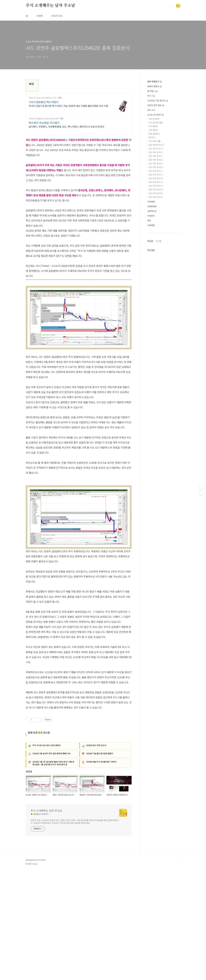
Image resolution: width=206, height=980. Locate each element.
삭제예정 (151, 225)
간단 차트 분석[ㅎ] (156, 197)
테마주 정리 (57, 16)
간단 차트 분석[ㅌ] (156, 189)
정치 (149, 220)
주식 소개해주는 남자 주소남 (50, 6)
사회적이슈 (152, 211)
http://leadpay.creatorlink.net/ (44, 118)
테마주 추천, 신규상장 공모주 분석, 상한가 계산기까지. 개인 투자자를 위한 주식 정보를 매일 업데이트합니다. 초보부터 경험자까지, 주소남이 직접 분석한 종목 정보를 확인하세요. (75, 931)
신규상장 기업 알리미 (158, 101)
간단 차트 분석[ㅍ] (156, 193)
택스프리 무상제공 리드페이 (44, 123)
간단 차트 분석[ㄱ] (156, 149)
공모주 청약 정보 (156, 105)
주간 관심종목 (154, 119)
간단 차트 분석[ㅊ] (156, 182)
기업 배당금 (153, 130)
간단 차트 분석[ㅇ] (156, 175)
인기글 (159, 241)
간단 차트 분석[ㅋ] (156, 186)
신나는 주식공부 (155, 115)
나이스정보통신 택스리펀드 (44, 102)
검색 (171, 6)
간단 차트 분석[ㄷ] (156, 156)
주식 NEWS (154, 141)
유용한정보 (152, 206)
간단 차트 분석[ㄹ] (156, 160)
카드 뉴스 (151, 110)
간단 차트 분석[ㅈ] (156, 178)
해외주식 (152, 137)
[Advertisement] (79, 644)
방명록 (40, 16)
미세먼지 (151, 216)
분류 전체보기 (154, 81)
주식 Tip (151, 96)
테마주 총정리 (154, 86)
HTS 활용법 (153, 126)
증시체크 (152, 91)
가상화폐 (151, 202)
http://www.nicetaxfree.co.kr (43, 98)
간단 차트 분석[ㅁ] (156, 163)
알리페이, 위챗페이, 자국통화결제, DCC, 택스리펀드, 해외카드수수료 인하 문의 (67, 126)
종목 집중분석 (154, 134)
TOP (178, 970)
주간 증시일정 (155, 122)
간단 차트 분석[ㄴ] (156, 152)
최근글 (150, 241)
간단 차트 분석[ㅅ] (156, 171)
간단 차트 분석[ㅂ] (156, 167)
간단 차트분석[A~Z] (156, 145)
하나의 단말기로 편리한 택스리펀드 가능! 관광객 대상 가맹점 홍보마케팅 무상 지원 (68, 106)
